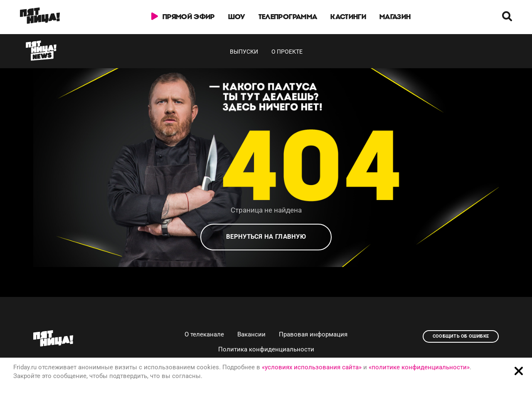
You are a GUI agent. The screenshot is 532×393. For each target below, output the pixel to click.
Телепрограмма (288, 17)
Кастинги (348, 17)
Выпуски (244, 52)
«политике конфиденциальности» (419, 367)
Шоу (237, 17)
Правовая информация (313, 334)
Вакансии (251, 334)
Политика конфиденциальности (266, 349)
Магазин (395, 17)
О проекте (287, 52)
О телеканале (204, 334)
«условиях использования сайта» (312, 367)
